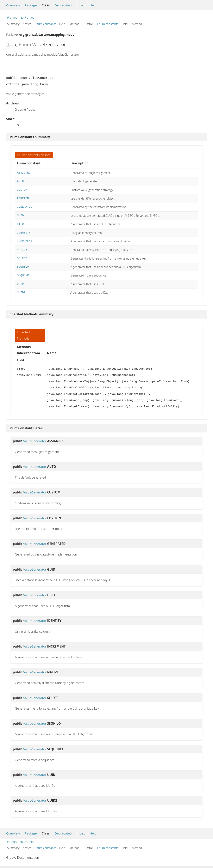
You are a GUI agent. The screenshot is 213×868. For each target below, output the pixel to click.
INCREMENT (25, 241)
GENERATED (25, 207)
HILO (20, 224)
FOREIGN (23, 198)
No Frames (27, 17)
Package (31, 5)
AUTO (20, 181)
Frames (12, 17)
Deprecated (63, 5)
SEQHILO (23, 267)
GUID (20, 216)
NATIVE (22, 250)
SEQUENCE (24, 275)
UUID (20, 284)
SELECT (22, 258)
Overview (13, 5)
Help (93, 5)
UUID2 (21, 293)
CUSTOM (22, 190)
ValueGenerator (35, 441)
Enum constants (46, 24)
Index (81, 5)
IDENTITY (24, 233)
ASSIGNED (24, 173)
